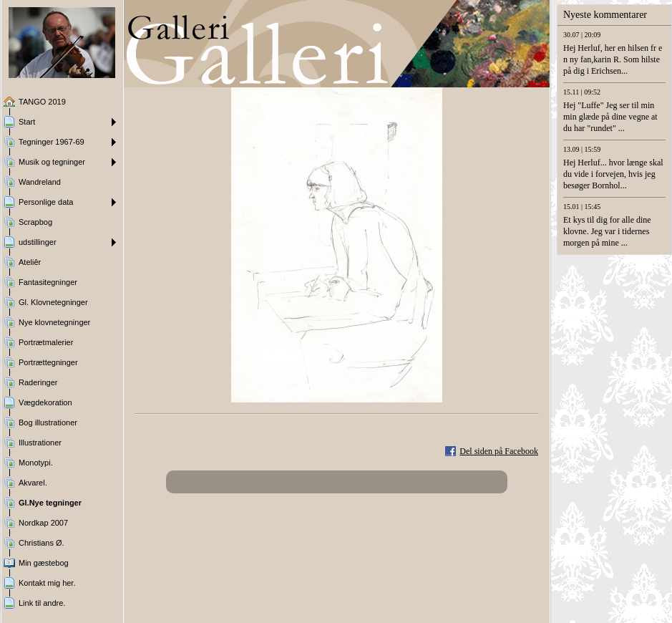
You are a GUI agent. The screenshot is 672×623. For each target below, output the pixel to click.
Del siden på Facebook (499, 451)
